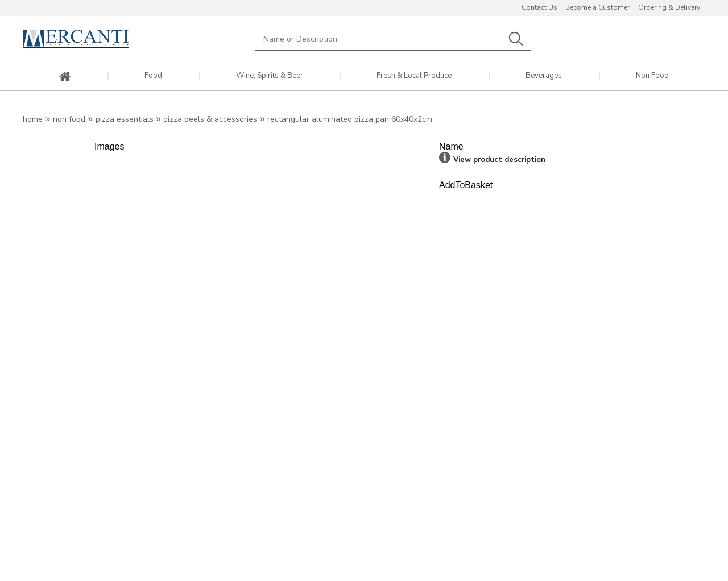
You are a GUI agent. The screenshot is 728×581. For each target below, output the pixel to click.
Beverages (544, 76)
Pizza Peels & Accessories (210, 119)
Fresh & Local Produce (414, 76)
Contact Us (539, 7)
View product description (499, 160)
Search (516, 39)
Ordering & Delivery (669, 7)
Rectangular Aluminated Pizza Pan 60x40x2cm (350, 119)
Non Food (652, 76)
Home (33, 119)
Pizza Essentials (125, 119)
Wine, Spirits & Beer (270, 76)
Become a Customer (597, 7)
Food (153, 76)
